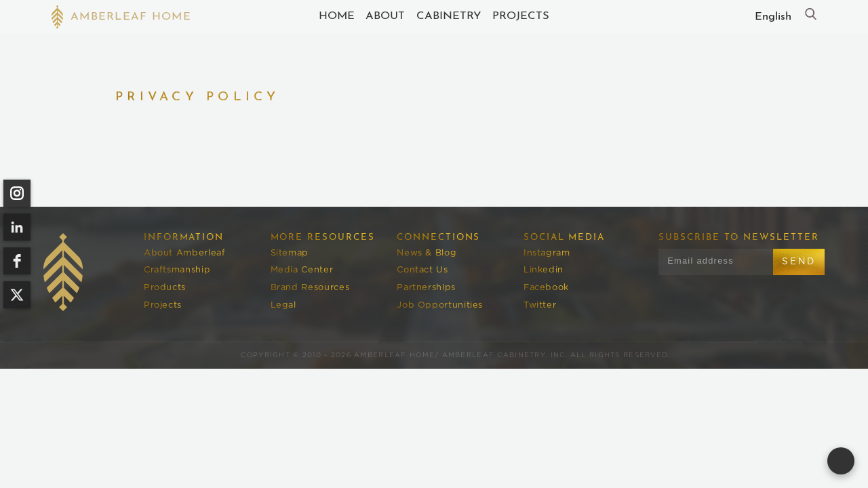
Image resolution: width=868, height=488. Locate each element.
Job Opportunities (440, 305)
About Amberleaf (185, 253)
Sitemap (290, 253)
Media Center (302, 270)
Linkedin (544, 270)
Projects (521, 16)
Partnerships (426, 288)
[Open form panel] (841, 461)
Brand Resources (310, 288)
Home (337, 16)
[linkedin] (17, 227)
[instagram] (17, 193)
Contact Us (422, 270)
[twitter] (17, 295)
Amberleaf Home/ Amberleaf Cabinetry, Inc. (460, 355)
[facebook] (17, 261)
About (385, 16)
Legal (283, 305)
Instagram (547, 253)
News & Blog (427, 253)
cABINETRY (449, 16)
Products (165, 288)
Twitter (540, 305)
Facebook (546, 288)
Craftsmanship (177, 270)
